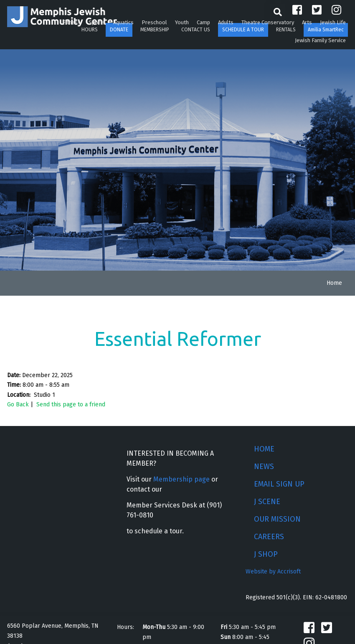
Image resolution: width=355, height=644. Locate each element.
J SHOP (266, 554)
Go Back (18, 404)
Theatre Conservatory (268, 22)
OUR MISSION (277, 519)
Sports (97, 22)
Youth (182, 22)
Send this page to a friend (71, 404)
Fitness (72, 22)
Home (334, 283)
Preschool (154, 22)
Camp (203, 22)
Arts (307, 22)
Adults (226, 22)
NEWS (264, 467)
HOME (264, 449)
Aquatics (123, 22)
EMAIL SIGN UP (279, 484)
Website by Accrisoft (273, 572)
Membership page (181, 479)
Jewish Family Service (320, 40)
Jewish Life (333, 22)
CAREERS (269, 537)
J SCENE (267, 502)
